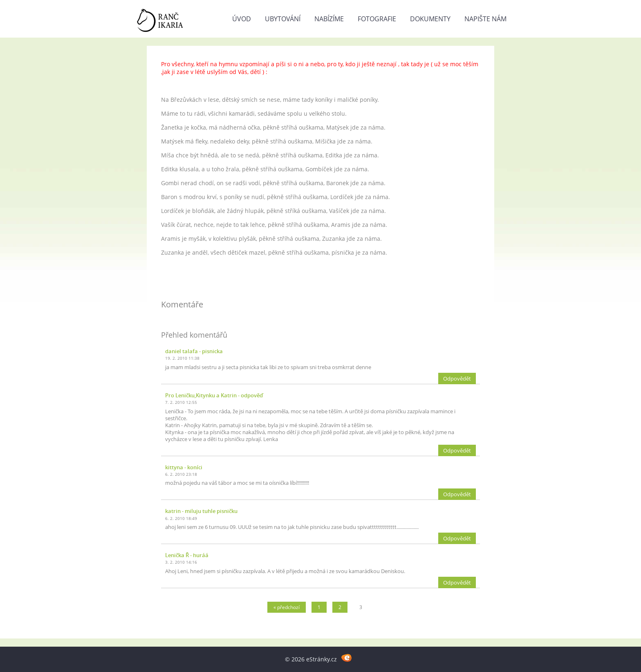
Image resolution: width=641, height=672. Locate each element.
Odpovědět (457, 379)
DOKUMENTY (430, 19)
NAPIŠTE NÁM (485, 19)
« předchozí (287, 607)
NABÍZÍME (329, 19)
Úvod (242, 19)
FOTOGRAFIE (377, 19)
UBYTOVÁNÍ (283, 19)
